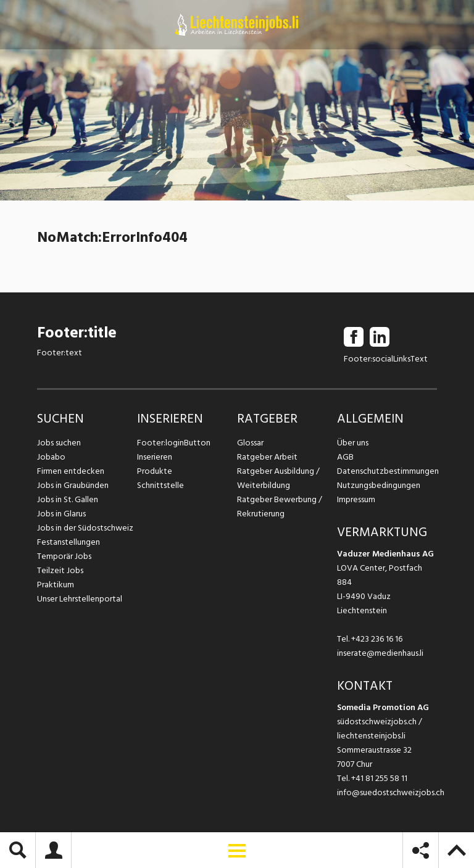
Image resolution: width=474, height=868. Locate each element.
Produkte (155, 471)
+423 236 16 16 (377, 639)
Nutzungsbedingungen (379, 485)
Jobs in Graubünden (73, 485)
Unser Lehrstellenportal (80, 599)
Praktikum (56, 585)
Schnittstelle (160, 485)
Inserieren (155, 457)
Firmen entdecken (71, 471)
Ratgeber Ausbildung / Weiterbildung (278, 478)
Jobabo (51, 457)
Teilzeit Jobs (60, 570)
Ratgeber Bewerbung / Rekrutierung (280, 506)
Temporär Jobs (64, 556)
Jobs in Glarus (61, 514)
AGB (345, 457)
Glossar (250, 443)
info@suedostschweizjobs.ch (391, 792)
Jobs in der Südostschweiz (85, 528)
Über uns (353, 443)
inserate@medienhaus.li (380, 653)
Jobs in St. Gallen (68, 499)
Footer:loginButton (174, 443)
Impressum (356, 499)
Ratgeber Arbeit (267, 457)
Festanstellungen (69, 542)
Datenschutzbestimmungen (387, 471)
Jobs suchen (59, 443)
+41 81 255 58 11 (379, 778)
